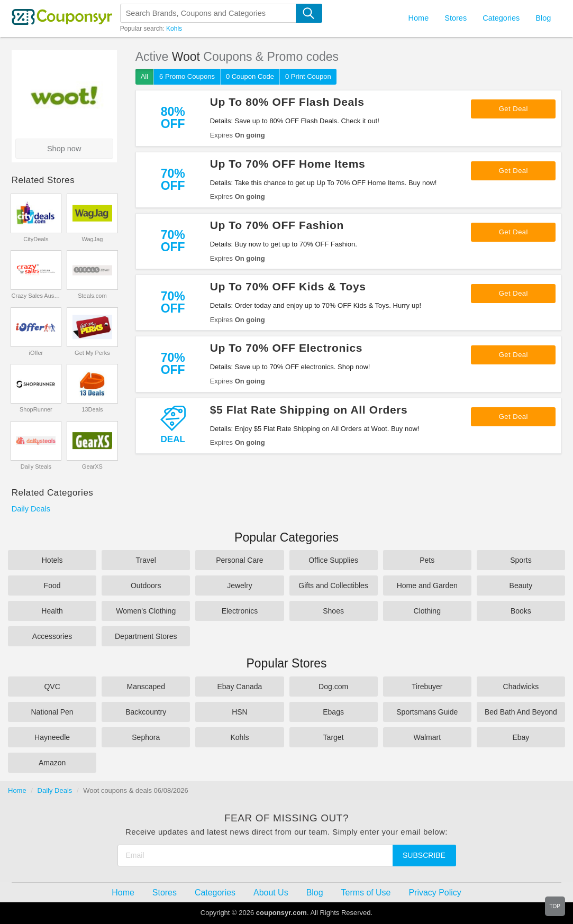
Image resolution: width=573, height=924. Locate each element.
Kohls (174, 29)
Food (52, 585)
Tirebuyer (427, 687)
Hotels (52, 560)
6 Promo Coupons (187, 76)
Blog (543, 18)
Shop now (64, 149)
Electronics (240, 611)
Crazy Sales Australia (36, 296)
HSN (240, 712)
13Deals (92, 409)
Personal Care (240, 560)
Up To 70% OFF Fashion (277, 225)
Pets (427, 560)
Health (52, 611)
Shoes (333, 611)
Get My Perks (92, 353)
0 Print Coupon (308, 76)
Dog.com (333, 687)
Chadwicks (521, 687)
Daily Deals (31, 509)
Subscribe (424, 855)
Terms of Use (366, 893)
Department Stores (146, 636)
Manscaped (146, 687)
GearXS (92, 466)
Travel (146, 560)
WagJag (92, 239)
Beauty (521, 585)
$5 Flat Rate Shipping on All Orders (309, 410)
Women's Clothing (146, 611)
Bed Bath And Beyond (521, 712)
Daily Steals (36, 466)
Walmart (427, 737)
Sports (521, 560)
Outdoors (146, 585)
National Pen (52, 712)
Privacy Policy (435, 893)
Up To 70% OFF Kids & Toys (288, 286)
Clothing (427, 611)
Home (17, 790)
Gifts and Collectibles (333, 585)
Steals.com (92, 296)
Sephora (146, 737)
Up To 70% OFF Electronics (286, 348)
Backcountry (146, 712)
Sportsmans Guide (427, 712)
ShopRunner (36, 409)
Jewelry (239, 585)
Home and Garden (427, 585)
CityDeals (36, 239)
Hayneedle (52, 737)
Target (334, 737)
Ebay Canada (239, 687)
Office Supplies (333, 560)
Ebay (521, 737)
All (144, 76)
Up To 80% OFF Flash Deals (287, 102)
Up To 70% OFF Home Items (288, 164)
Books (521, 611)
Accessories (52, 636)
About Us (271, 893)
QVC (52, 687)
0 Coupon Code (250, 76)
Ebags (333, 712)
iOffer (36, 353)
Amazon (52, 763)
